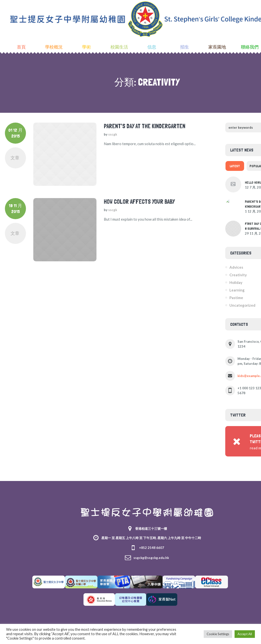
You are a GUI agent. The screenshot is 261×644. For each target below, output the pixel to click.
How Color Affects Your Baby (139, 202)
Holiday (236, 282)
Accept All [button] (245, 634)
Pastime (236, 298)
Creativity (238, 275)
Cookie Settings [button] (218, 634)
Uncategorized (242, 305)
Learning (237, 290)
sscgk (113, 134)
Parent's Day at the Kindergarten (145, 126)
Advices (236, 267)
